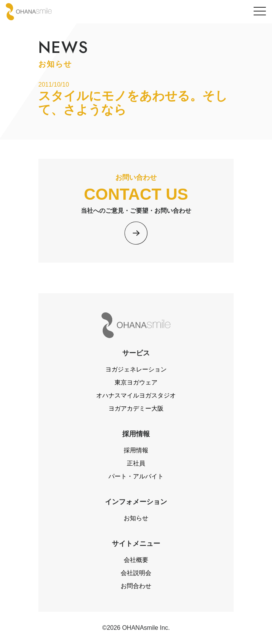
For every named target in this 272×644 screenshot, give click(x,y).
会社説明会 (136, 573)
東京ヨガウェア (136, 382)
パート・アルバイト (136, 476)
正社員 (136, 463)
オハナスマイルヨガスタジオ (136, 395)
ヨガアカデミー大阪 (136, 408)
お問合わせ (136, 586)
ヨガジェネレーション (136, 369)
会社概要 (136, 560)
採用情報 (136, 450)
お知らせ (136, 518)
